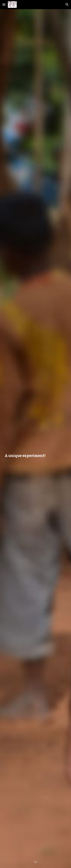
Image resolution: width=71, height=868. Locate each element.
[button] (4, 4)
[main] (35, 439)
